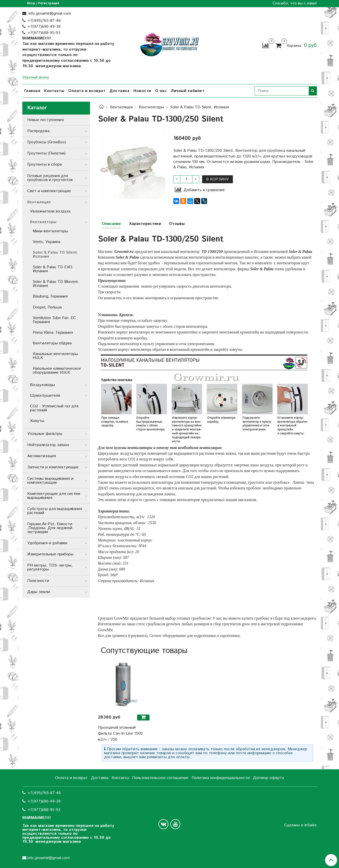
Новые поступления (46, 120)
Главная (32, 91)
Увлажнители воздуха (50, 211)
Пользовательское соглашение (160, 778)
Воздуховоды (42, 385)
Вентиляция (121, 107)
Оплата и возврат (87, 91)
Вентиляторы (151, 107)
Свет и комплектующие (49, 191)
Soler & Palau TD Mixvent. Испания (56, 284)
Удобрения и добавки (47, 543)
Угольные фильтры (45, 434)
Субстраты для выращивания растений (55, 511)
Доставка (119, 91)
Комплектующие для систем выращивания (54, 496)
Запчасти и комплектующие (53, 467)
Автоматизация (42, 456)
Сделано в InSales (300, 825)
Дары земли (39, 592)
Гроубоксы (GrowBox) (47, 142)
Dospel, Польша (47, 307)
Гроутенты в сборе (45, 165)
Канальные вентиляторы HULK (55, 356)
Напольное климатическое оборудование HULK (57, 371)
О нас (161, 91)
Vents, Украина (46, 242)
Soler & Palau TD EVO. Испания (53, 269)
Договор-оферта (268, 778)
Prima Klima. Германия (53, 333)
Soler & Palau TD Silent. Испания (200, 107)
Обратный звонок (36, 78)
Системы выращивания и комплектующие (50, 481)
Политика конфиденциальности (221, 778)
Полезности (38, 581)
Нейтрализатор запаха (48, 445)
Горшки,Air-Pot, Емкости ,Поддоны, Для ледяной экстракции (50, 528)
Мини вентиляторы (50, 231)
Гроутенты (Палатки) (46, 153)
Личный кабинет (188, 91)
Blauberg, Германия (50, 296)
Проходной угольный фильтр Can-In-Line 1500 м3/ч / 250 (120, 733)
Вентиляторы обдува (52, 343)
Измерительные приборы (50, 554)
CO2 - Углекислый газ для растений (54, 408)
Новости (142, 91)
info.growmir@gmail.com (49, 14)
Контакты (54, 91)
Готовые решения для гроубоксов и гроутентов (50, 178)
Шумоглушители (45, 396)
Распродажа (38, 131)
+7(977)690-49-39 (44, 27)
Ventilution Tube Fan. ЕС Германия (54, 320)
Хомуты (37, 421)
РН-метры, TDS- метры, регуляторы (50, 567)
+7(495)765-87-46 (44, 21)
